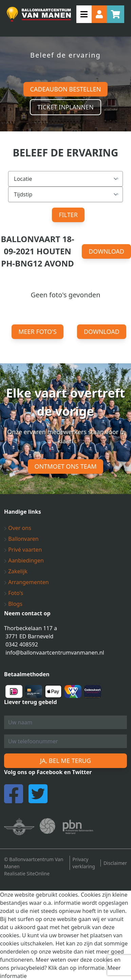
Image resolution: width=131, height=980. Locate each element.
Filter (68, 215)
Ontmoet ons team (66, 466)
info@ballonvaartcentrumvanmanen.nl (55, 653)
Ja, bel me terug (65, 761)
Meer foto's (38, 332)
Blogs (13, 604)
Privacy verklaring (84, 863)
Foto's (14, 593)
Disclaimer (115, 863)
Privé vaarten (23, 550)
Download (106, 251)
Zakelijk (16, 571)
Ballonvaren (21, 539)
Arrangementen (26, 582)
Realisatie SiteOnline (27, 874)
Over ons (18, 528)
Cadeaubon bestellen (66, 89)
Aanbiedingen (24, 560)
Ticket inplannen (65, 107)
